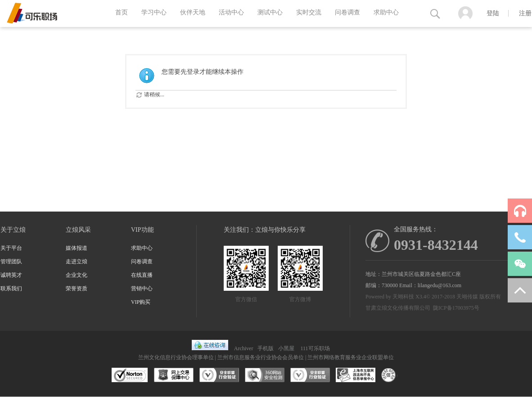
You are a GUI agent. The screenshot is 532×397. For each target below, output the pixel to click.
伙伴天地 (193, 12)
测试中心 (270, 12)
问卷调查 (347, 12)
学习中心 (154, 12)
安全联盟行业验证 (219, 375)
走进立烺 (77, 262)
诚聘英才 (11, 275)
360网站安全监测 (265, 375)
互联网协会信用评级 (401, 375)
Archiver (244, 348)
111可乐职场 (315, 348)
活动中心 (231, 12)
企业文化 (77, 275)
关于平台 (11, 248)
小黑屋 (286, 348)
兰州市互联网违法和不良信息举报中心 (356, 375)
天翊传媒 (467, 297)
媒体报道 (77, 248)
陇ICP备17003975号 (456, 308)
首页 (122, 12)
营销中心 (142, 289)
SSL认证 (130, 375)
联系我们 (11, 289)
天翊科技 (403, 297)
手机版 (266, 348)
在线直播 (142, 275)
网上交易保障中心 (174, 375)
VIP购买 (141, 302)
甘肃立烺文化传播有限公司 (398, 308)
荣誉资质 (77, 289)
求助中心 (386, 12)
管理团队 (11, 262)
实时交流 (309, 12)
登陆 (493, 13)
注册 (525, 13)
